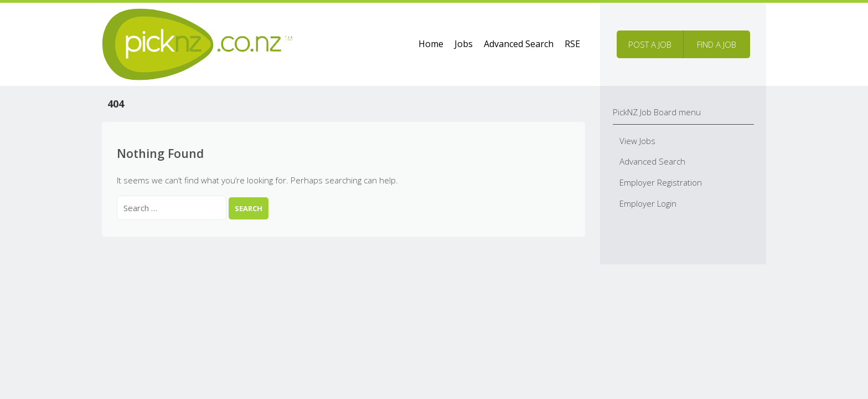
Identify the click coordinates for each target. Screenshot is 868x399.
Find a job (717, 44)
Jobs (464, 44)
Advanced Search (519, 44)
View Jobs (637, 141)
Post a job (650, 44)
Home (431, 44)
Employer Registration (661, 182)
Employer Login (648, 203)
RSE (572, 44)
